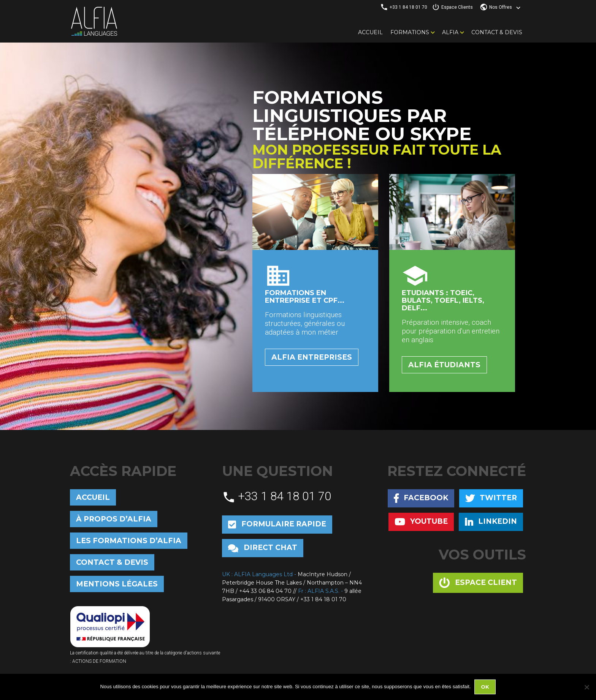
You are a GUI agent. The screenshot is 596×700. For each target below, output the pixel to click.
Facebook (421, 498)
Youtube (421, 522)
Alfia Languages (94, 21)
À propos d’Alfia (114, 519)
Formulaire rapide (277, 524)
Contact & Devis (497, 32)
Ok (485, 687)
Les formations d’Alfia (129, 541)
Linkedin (491, 522)
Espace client (478, 583)
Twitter (491, 498)
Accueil (370, 32)
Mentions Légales (117, 584)
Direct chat (263, 548)
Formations (410, 32)
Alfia (450, 32)
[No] (586, 687)
